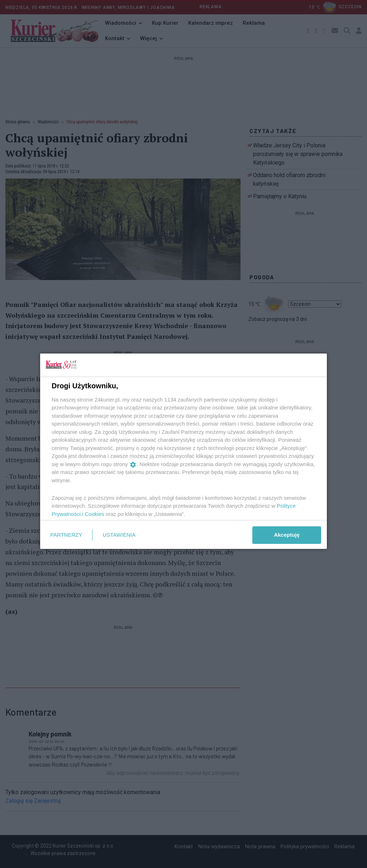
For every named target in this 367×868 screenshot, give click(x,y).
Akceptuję (287, 535)
